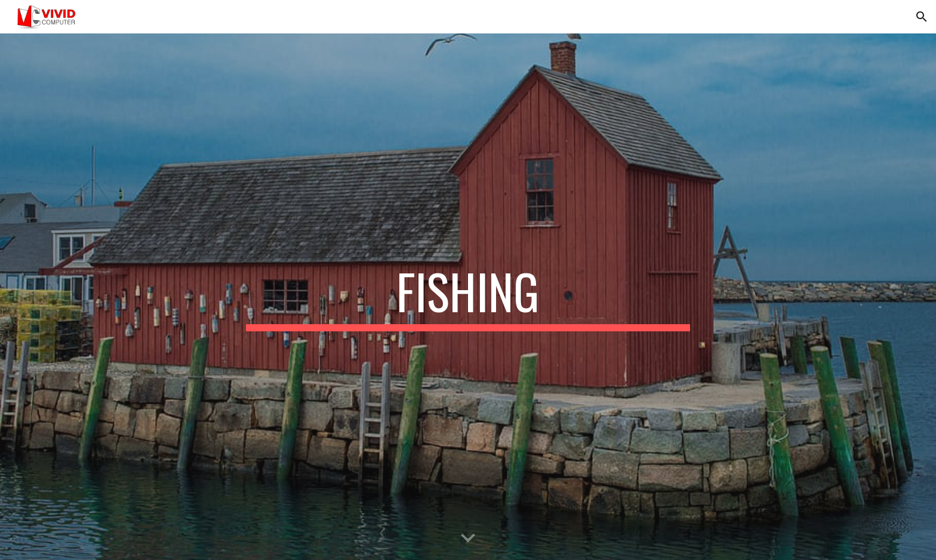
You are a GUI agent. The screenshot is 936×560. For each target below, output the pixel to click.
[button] (922, 17)
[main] (468, 297)
